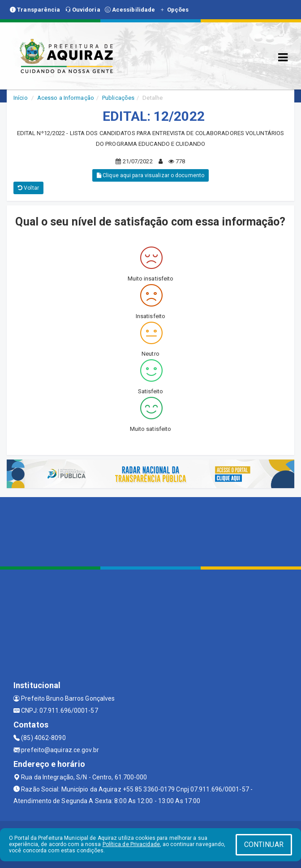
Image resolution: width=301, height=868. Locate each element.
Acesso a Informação (66, 98)
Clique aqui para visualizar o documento (150, 175)
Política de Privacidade (131, 844)
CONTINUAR (264, 845)
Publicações (118, 98)
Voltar (28, 188)
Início (21, 98)
